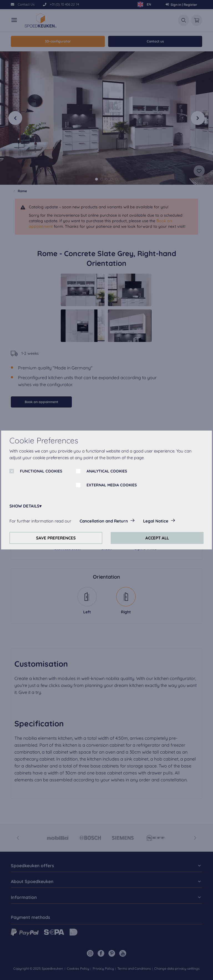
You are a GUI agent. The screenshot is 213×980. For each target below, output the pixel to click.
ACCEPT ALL (157, 538)
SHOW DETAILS (24, 506)
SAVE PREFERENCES (56, 538)
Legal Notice (156, 521)
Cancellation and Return (104, 521)
